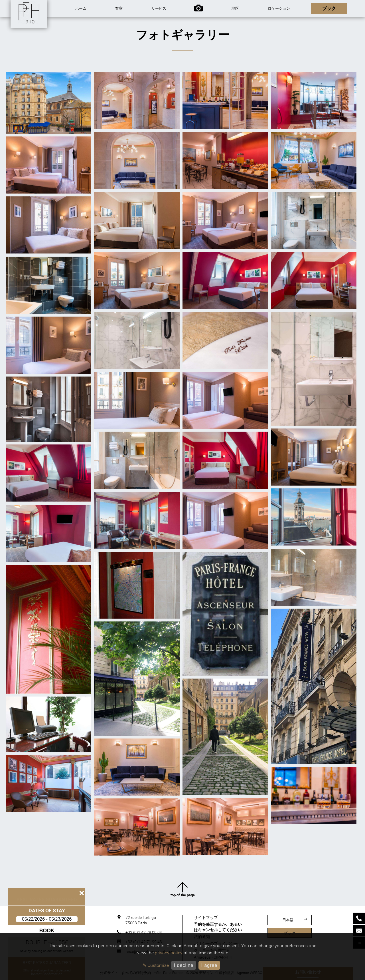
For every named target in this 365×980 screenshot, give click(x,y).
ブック (289, 933)
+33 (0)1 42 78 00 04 (144, 932)
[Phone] (359, 918)
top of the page (183, 889)
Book (44, 931)
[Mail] (359, 930)
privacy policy (169, 953)
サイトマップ (206, 917)
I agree (209, 965)
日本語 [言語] (295, 920)
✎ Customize (156, 965)
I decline (184, 965)
